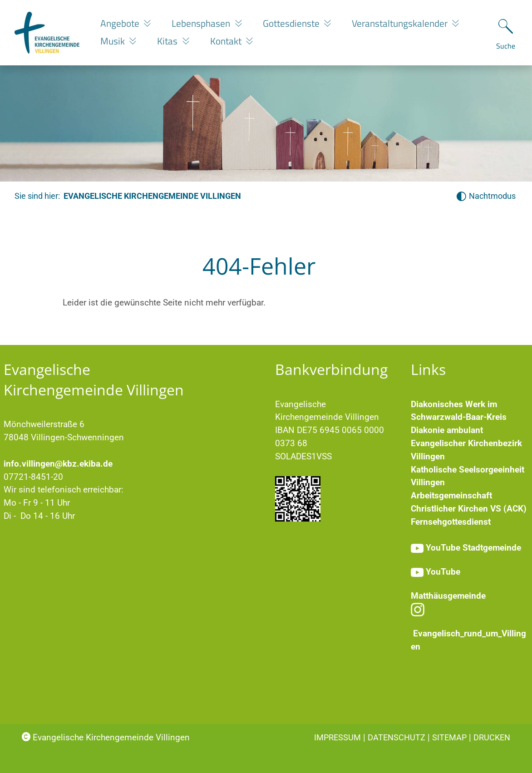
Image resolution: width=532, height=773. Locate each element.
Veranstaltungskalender (401, 23)
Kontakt (227, 41)
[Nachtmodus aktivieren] (486, 196)
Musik (114, 41)
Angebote (121, 23)
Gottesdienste (292, 23)
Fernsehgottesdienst (451, 522)
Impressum (337, 737)
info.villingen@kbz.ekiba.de (58, 464)
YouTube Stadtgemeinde (473, 548)
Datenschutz (397, 737)
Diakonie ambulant (447, 430)
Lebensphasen (202, 23)
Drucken (492, 737)
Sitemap (449, 737)
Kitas (168, 41)
